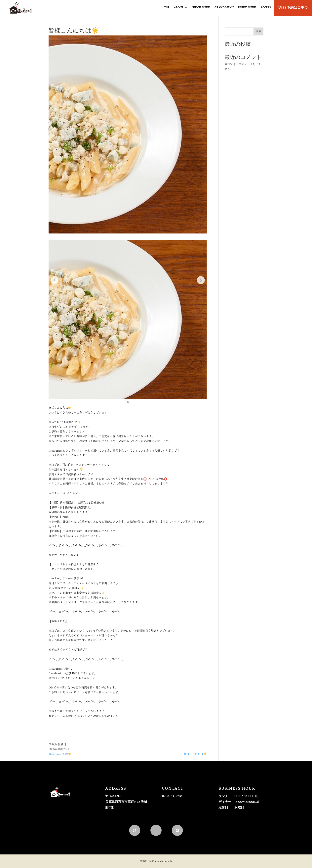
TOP (167, 8)
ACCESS (266, 8)
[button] (128, 402)
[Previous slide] (55, 280)
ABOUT (179, 8)
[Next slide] (201, 280)
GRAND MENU (224, 8)
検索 (258, 31)
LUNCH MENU (201, 8)
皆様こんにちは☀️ (60, 754)
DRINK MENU (247, 8)
